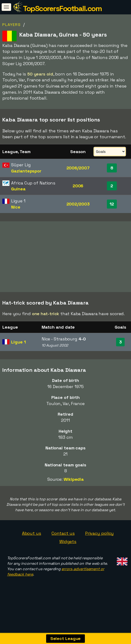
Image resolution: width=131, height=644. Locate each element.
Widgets (68, 543)
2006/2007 (78, 168)
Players (12, 25)
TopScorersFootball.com (62, 8)
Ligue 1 (18, 344)
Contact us (63, 535)
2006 (78, 186)
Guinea (18, 189)
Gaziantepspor (26, 171)
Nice (16, 207)
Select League (66, 638)
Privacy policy (100, 535)
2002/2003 (78, 204)
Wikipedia (74, 481)
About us (32, 535)
